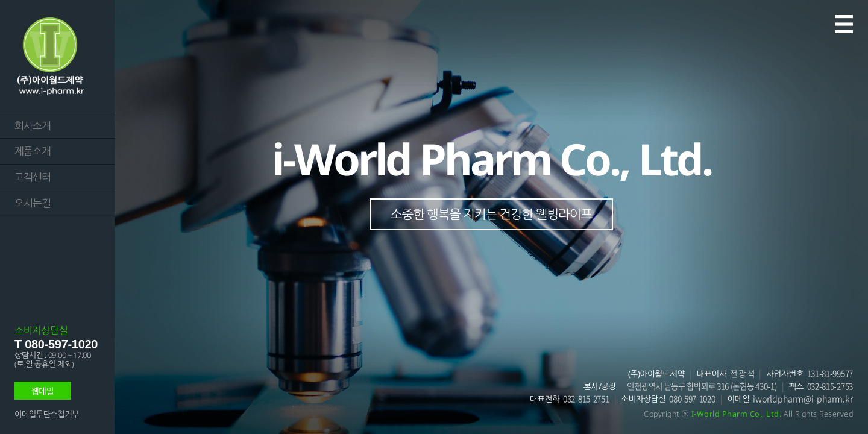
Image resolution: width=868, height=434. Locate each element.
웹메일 (43, 391)
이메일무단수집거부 (47, 414)
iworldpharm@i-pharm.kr (803, 398)
